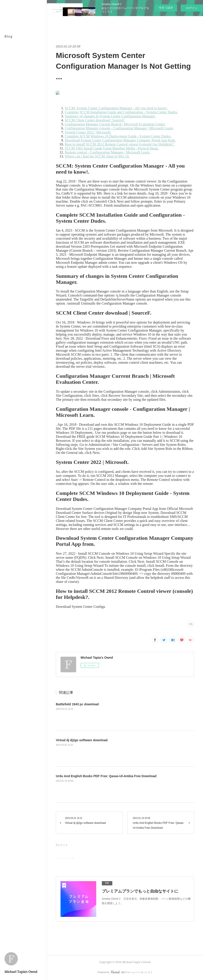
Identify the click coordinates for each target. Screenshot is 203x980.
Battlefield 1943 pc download (77, 704)
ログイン (192, 8)
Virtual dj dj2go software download (82, 740)
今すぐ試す (166, 8)
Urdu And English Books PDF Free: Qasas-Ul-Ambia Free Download (106, 776)
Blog (9, 36)
